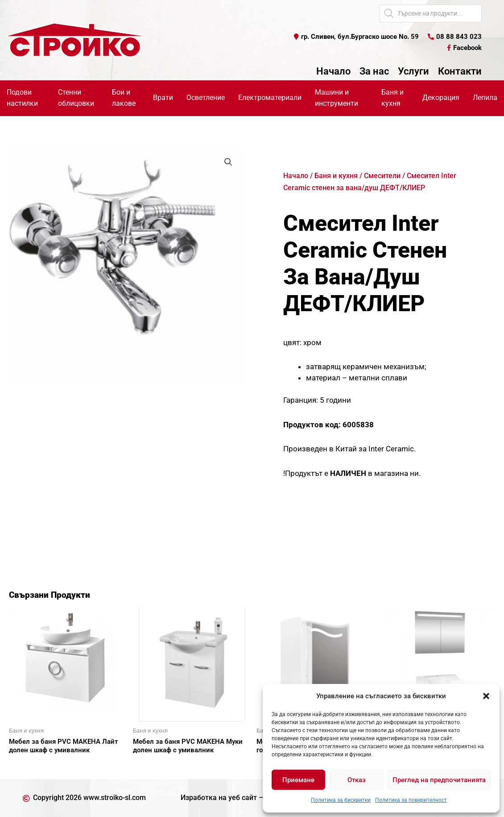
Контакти (460, 71)
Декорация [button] (441, 98)
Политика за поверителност (411, 800)
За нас (374, 71)
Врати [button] (163, 98)
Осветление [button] (206, 98)
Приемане (298, 780)
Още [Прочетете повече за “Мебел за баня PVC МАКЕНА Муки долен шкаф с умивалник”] (151, 766)
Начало (333, 71)
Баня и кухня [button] (392, 98)
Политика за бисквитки (341, 800)
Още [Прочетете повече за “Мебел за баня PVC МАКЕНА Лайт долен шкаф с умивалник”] (27, 766)
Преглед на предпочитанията (439, 780)
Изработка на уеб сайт (219, 798)
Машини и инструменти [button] (337, 98)
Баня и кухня (336, 176)
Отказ (357, 780)
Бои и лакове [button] (124, 98)
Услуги (413, 71)
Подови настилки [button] (22, 98)
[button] (486, 696)
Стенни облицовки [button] (76, 98)
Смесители (382, 176)
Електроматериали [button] (270, 98)
